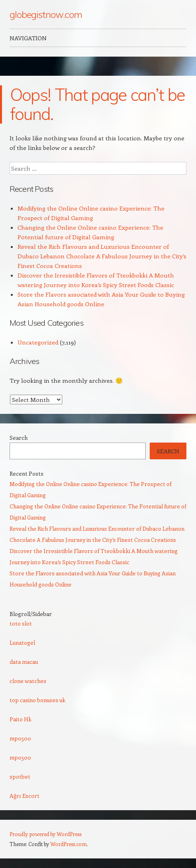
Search (19, 438)
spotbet (20, 776)
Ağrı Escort (25, 796)
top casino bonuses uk (38, 700)
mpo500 (20, 738)
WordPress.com (68, 844)
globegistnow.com (46, 14)
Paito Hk (21, 719)
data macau (24, 662)
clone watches (28, 681)
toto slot (21, 623)
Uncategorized (38, 342)
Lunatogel (22, 643)
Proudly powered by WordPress (46, 834)
